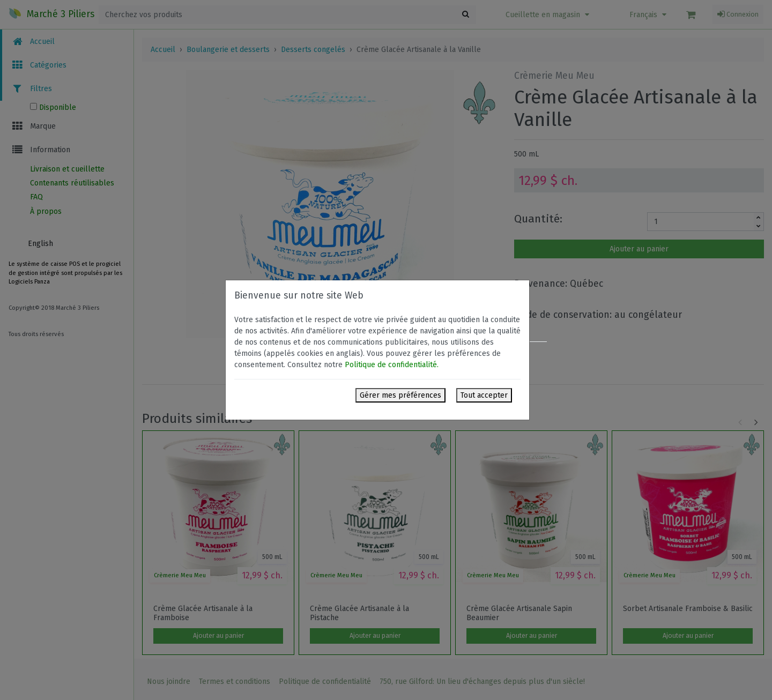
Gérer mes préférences (400, 395)
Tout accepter (484, 395)
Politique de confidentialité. (392, 365)
